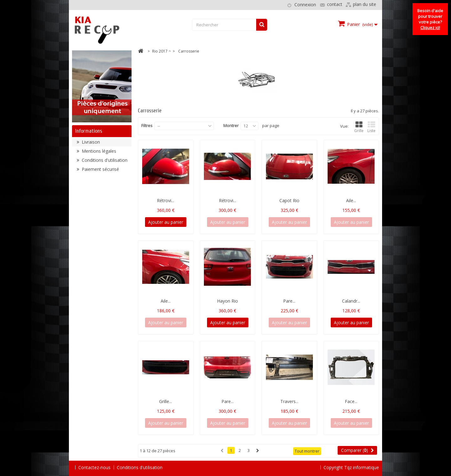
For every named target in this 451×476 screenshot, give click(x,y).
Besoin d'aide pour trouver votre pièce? (430, 19)
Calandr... (351, 301)
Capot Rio (289, 200)
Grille (359, 127)
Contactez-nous (94, 467)
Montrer (231, 125)
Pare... (289, 301)
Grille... (166, 401)
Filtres (147, 125)
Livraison (90, 144)
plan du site (365, 4)
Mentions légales (98, 154)
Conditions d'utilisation (104, 163)
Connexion (305, 5)
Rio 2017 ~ (162, 51)
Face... (351, 401)
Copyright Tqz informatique (351, 467)
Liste (371, 127)
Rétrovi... (166, 200)
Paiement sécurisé (100, 172)
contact (335, 4)
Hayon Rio (228, 301)
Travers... (289, 401)
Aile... (351, 200)
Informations (89, 131)
